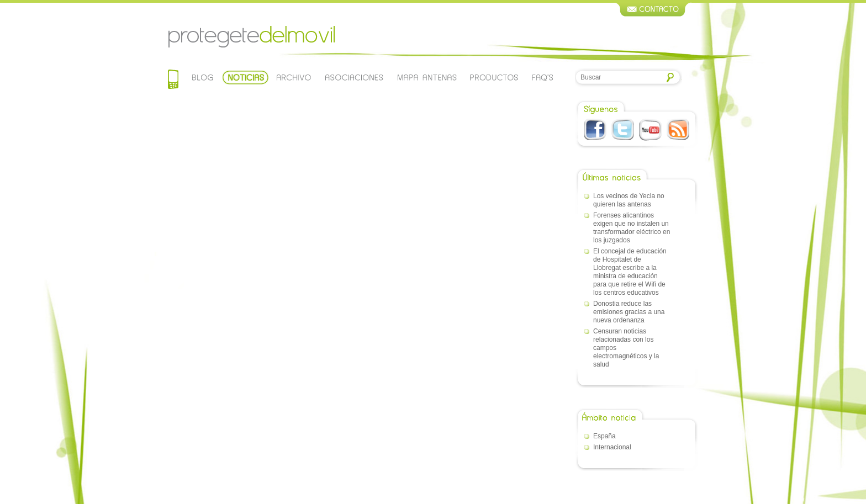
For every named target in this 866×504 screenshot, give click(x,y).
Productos (494, 77)
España (604, 436)
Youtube (650, 130)
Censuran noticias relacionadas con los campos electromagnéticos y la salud (626, 348)
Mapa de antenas (427, 77)
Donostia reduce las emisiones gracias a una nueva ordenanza (629, 312)
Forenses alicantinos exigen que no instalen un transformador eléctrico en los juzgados (632, 228)
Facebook (595, 130)
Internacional (612, 447)
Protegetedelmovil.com (251, 37)
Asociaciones (353, 77)
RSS (678, 130)
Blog (203, 77)
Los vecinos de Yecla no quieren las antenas (629, 200)
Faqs (543, 77)
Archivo (293, 77)
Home (173, 80)
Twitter (623, 130)
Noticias (245, 77)
